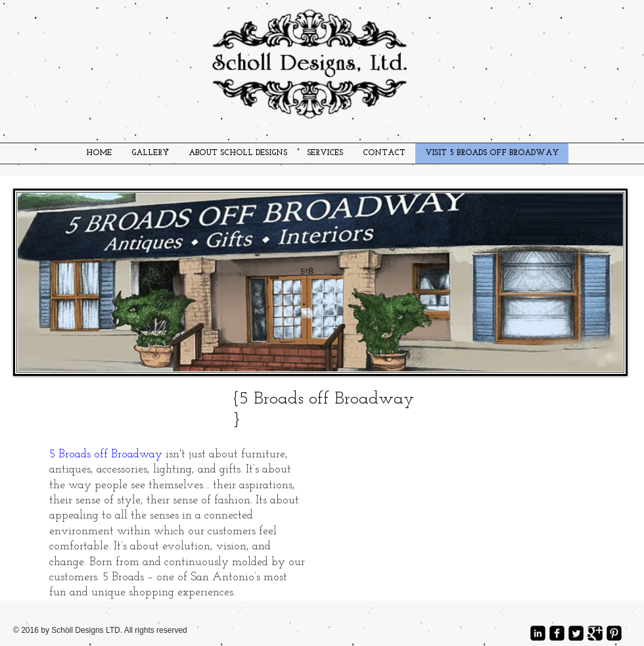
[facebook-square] (557, 633)
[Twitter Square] (576, 633)
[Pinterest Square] (614, 633)
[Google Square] (595, 633)
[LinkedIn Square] (538, 633)
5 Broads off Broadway (106, 454)
